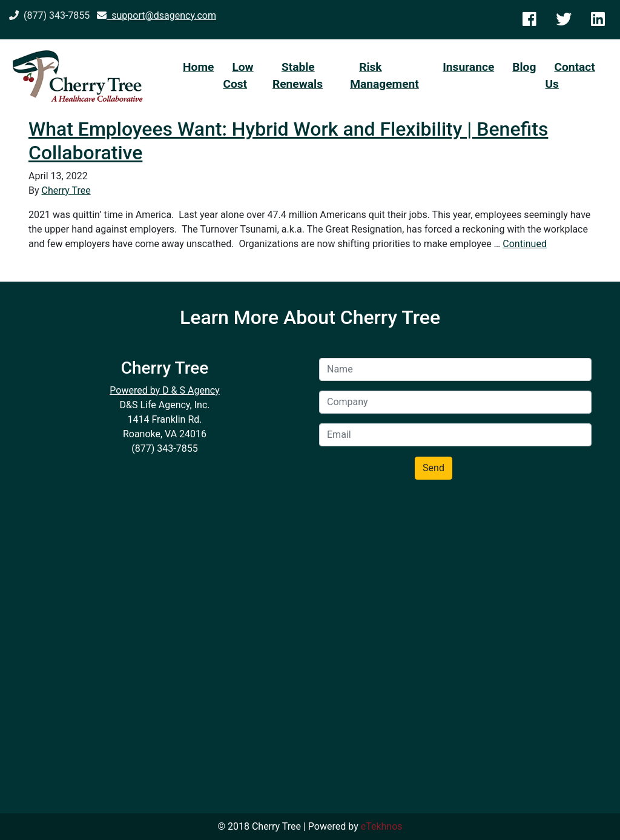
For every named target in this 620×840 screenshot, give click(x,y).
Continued (525, 244)
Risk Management (384, 76)
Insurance (468, 67)
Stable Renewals (298, 76)
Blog (524, 67)
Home (198, 67)
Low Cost (238, 76)
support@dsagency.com (157, 15)
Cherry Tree (66, 190)
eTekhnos (382, 826)
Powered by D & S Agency (164, 390)
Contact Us (570, 76)
